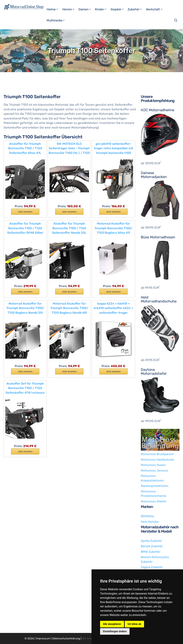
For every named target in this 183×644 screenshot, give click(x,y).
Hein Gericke (150, 522)
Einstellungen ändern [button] (115, 631)
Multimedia (57, 20)
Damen (86, 9)
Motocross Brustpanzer (157, 454)
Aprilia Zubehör (151, 541)
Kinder (102, 9)
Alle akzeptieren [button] (112, 624)
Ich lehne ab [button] (134, 624)
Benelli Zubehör (152, 546)
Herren (70, 9)
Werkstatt (156, 9)
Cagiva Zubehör (152, 567)
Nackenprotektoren (155, 486)
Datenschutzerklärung (66, 638)
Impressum (43, 638)
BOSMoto (148, 516)
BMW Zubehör (151, 552)
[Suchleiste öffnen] (176, 20)
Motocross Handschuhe (158, 460)
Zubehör (136, 9)
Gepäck (119, 9)
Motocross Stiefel (153, 501)
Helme (54, 9)
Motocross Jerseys (154, 470)
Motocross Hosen (153, 465)
